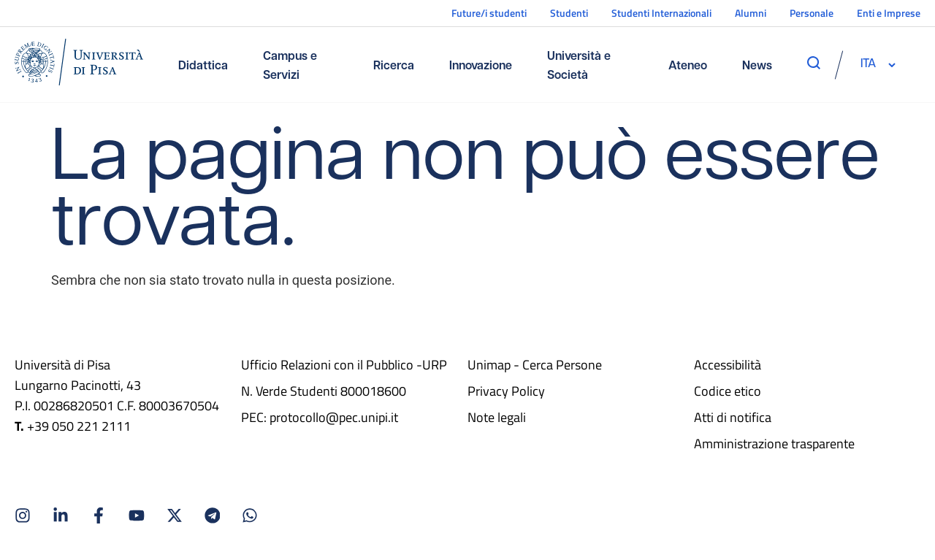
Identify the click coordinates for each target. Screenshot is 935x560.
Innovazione (481, 66)
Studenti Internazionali (661, 13)
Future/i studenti (489, 13)
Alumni (751, 13)
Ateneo (688, 66)
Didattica (203, 66)
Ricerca (394, 66)
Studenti (569, 13)
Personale (812, 13)
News (757, 66)
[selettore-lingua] (868, 64)
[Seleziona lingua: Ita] (868, 64)
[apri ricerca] (814, 63)
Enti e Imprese (889, 13)
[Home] (79, 65)
